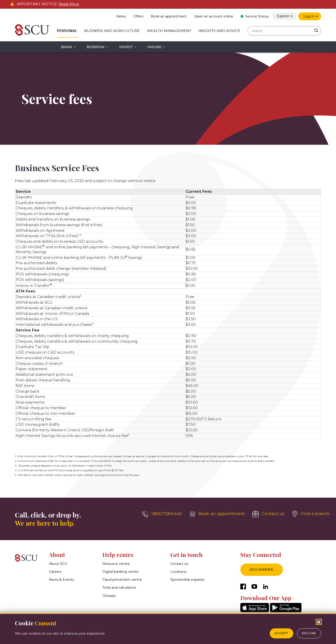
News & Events (61, 580)
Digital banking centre (121, 572)
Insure (154, 47)
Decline (309, 633)
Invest (126, 47)
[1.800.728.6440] (162, 514)
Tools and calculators (119, 588)
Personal (67, 31)
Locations (178, 572)
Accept (282, 633)
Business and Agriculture (112, 31)
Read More (69, 4)
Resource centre (116, 564)
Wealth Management (169, 31)
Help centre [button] (118, 555)
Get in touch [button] (186, 555)
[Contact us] (268, 514)
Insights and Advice (219, 31)
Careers (55, 572)
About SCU (58, 564)
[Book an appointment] (217, 514)
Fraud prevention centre (122, 580)
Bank (67, 47)
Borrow (96, 47)
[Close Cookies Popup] (319, 622)
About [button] (57, 555)
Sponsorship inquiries (187, 580)
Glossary (109, 596)
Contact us (179, 564)
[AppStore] (255, 611)
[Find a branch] (311, 514)
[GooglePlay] (286, 611)
